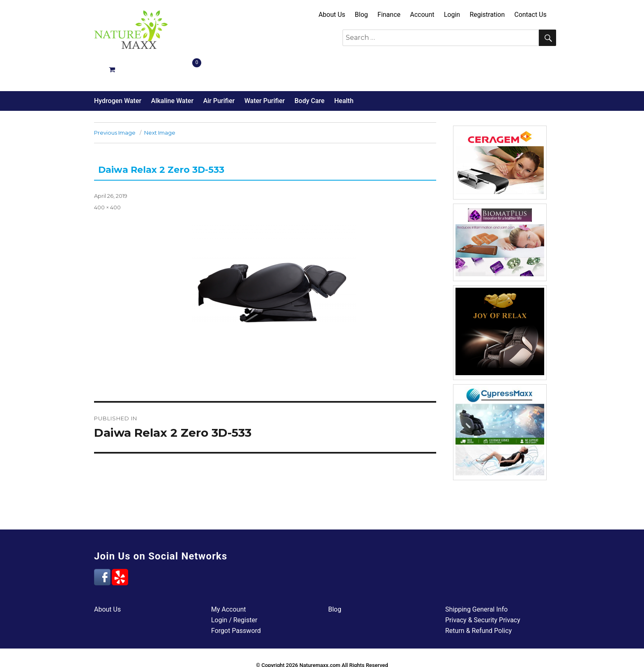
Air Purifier (219, 72)
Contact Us (530, 15)
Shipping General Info (476, 580)
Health (344, 72)
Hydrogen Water (118, 72)
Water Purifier (264, 72)
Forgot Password (236, 602)
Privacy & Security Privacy (483, 591)
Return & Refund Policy (478, 602)
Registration (487, 15)
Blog (361, 15)
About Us (332, 15)
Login (452, 15)
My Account (229, 580)
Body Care (309, 72)
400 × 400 (107, 178)
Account (422, 15)
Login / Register (234, 591)
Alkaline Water (172, 72)
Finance (389, 15)
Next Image (160, 103)
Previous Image (115, 103)
